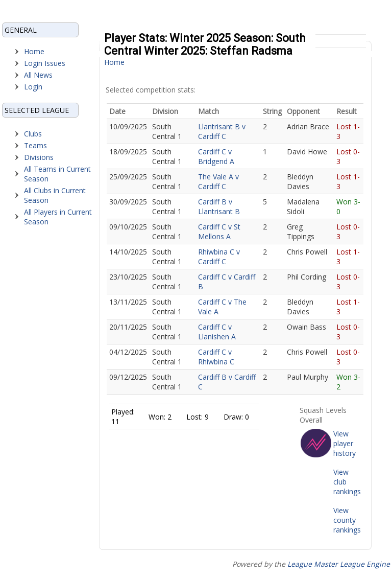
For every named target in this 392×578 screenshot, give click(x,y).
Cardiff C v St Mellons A (219, 232)
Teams (35, 145)
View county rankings (347, 520)
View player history (345, 443)
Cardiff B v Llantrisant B (219, 206)
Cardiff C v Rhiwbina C (216, 357)
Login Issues (45, 63)
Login (33, 87)
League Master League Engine (339, 564)
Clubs (33, 134)
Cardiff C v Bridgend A (216, 156)
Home (34, 51)
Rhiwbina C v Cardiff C (219, 257)
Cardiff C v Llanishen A (217, 332)
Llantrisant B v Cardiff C (222, 131)
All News (38, 75)
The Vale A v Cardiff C (218, 181)
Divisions (39, 157)
